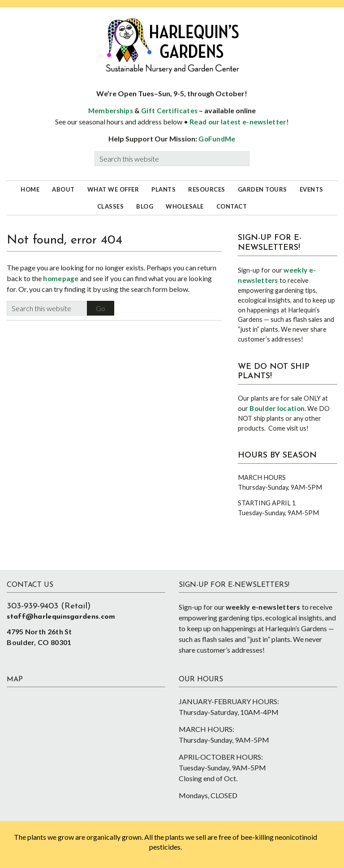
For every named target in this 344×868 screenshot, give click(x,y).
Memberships (111, 111)
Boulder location (277, 408)
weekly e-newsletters (263, 607)
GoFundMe (217, 139)
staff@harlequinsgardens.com (61, 617)
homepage (61, 278)
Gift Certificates (169, 111)
